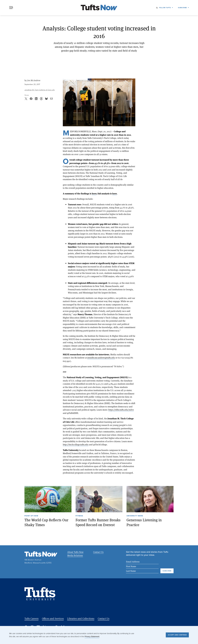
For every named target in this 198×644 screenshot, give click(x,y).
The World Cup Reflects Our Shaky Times (46, 522)
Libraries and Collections (81, 619)
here (94, 193)
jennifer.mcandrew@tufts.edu (101, 358)
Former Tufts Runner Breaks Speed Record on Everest (98, 522)
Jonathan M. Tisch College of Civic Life (40, 90)
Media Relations (75, 555)
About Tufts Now (75, 552)
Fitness (79, 516)
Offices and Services (53, 619)
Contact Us (98, 552)
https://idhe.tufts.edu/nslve (121, 410)
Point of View (31, 516)
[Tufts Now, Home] (99, 8)
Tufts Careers (31, 619)
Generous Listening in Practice (144, 522)
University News (135, 516)
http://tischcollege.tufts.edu (76, 445)
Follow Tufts (165, 8)
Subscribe (182, 8)
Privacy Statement (92, 637)
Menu (11, 8)
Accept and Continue (177, 635)
